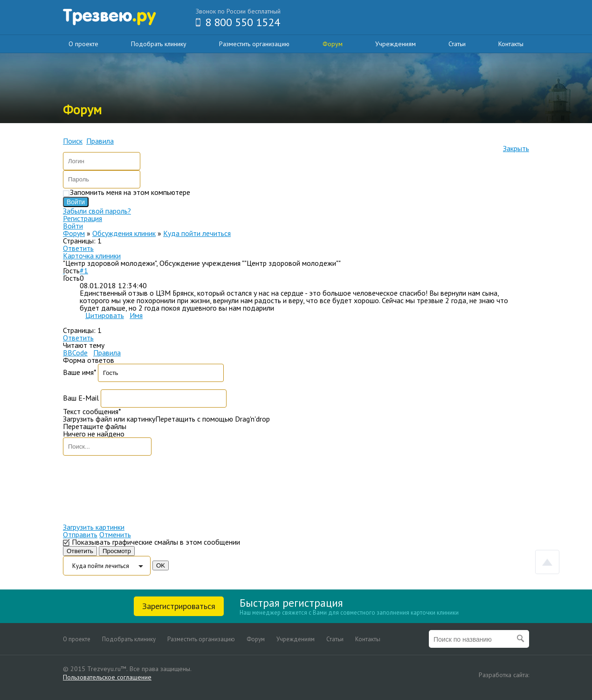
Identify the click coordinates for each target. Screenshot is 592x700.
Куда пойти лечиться (197, 233)
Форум (333, 44)
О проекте (83, 44)
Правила (107, 353)
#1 (84, 270)
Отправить (80, 534)
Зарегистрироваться (179, 606)
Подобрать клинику (159, 44)
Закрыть (516, 148)
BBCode (75, 353)
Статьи (457, 44)
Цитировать (105, 315)
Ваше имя (79, 372)
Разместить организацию (254, 44)
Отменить (115, 534)
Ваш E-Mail (81, 398)
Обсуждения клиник (124, 233)
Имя (136, 315)
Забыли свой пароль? (97, 211)
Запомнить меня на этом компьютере (130, 192)
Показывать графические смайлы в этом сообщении (156, 542)
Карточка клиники (92, 256)
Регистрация (83, 218)
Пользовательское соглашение (107, 677)
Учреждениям (396, 44)
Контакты (511, 44)
